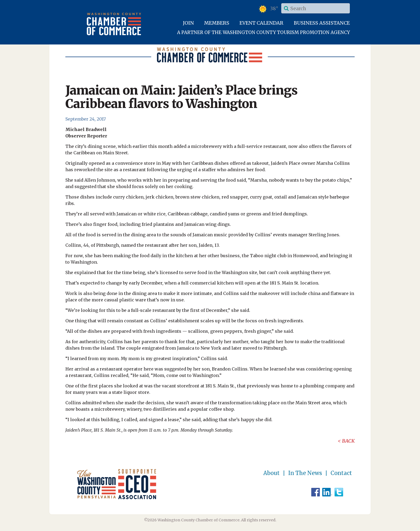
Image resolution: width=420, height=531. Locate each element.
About (271, 473)
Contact (341, 473)
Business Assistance (322, 23)
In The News (305, 473)
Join (188, 23)
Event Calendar (261, 23)
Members (217, 23)
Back (348, 441)
